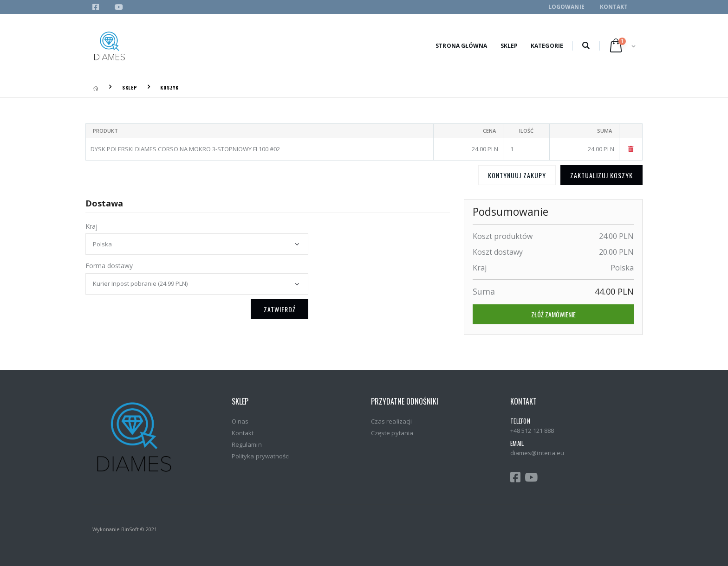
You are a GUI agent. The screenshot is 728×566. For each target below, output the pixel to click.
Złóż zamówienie (553, 314)
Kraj (91, 226)
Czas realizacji (391, 421)
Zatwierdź (280, 309)
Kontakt (614, 7)
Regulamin (247, 444)
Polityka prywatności (261, 456)
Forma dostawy (109, 266)
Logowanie (566, 7)
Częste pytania (392, 433)
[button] (586, 46)
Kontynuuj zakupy (517, 175)
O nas (240, 421)
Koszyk (169, 87)
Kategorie (547, 46)
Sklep (509, 46)
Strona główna (461, 46)
